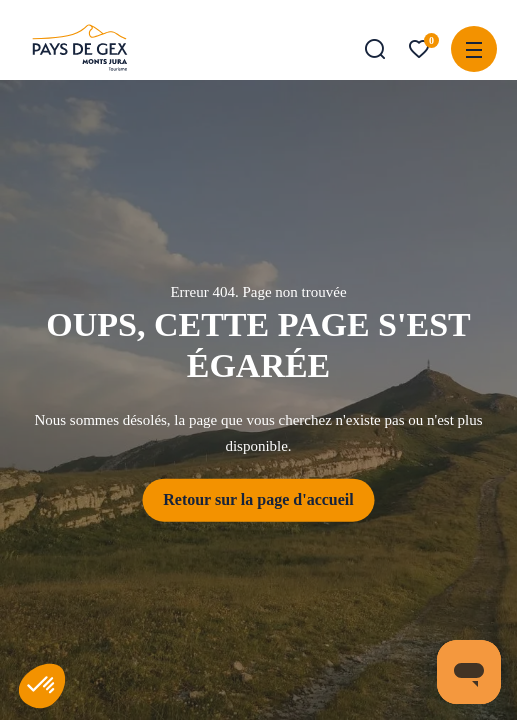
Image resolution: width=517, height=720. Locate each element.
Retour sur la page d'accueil (258, 499)
